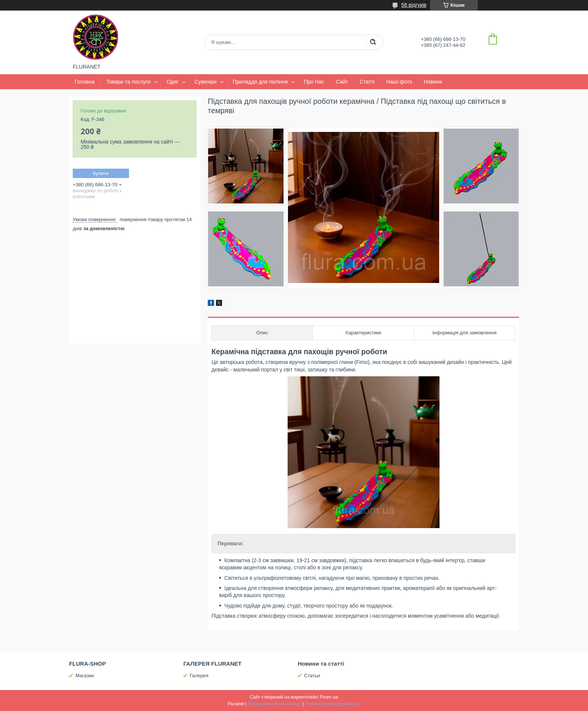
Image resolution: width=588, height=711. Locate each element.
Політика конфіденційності (333, 704)
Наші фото (399, 82)
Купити (101, 173)
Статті (367, 82)
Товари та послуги (128, 82)
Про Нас (314, 82)
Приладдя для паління (260, 82)
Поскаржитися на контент (274, 704)
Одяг (172, 82)
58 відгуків (414, 5)
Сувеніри (206, 82)
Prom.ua (329, 697)
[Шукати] (373, 42)
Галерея (199, 676)
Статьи (312, 676)
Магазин (85, 676)
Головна (85, 82)
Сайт (342, 82)
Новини (433, 82)
